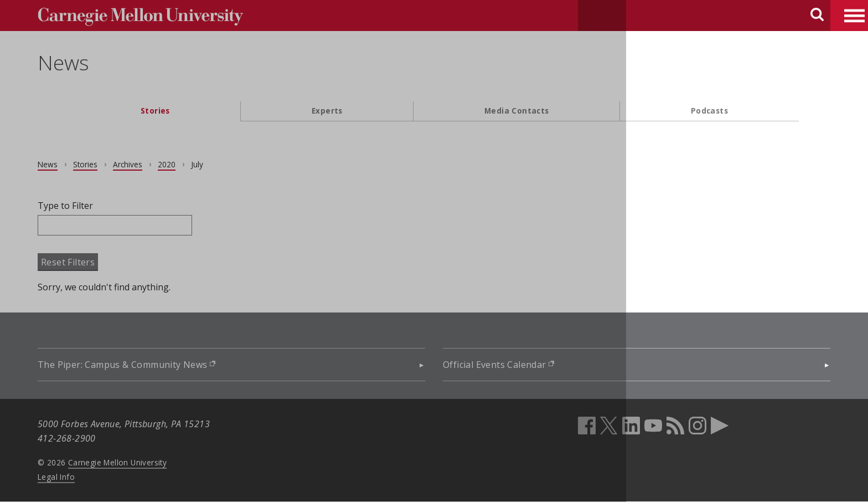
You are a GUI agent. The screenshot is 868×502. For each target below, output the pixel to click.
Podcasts (709, 111)
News (95, 63)
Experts (327, 111)
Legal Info (88, 477)
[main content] (434, 247)
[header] (434, 70)
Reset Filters (99, 262)
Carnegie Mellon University (149, 462)
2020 (198, 164)
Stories (155, 111)
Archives (159, 164)
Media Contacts (517, 111)
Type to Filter (97, 206)
